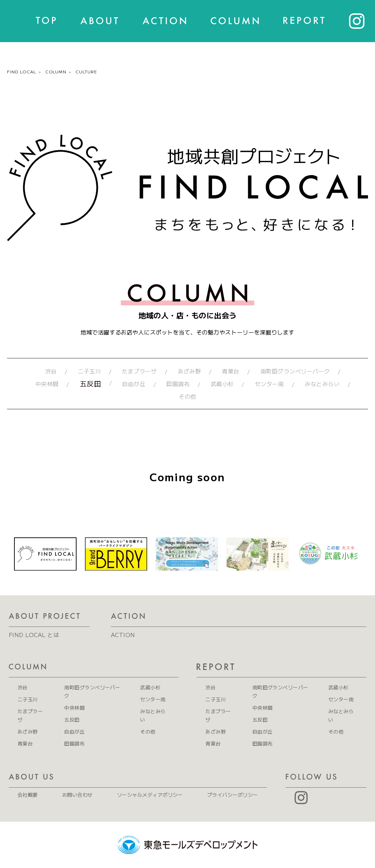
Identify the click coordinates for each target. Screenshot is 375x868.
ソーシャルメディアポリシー (150, 795)
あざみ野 (189, 371)
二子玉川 (90, 371)
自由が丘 (134, 384)
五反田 (90, 383)
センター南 (269, 384)
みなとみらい (322, 384)
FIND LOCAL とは (34, 635)
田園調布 (178, 384)
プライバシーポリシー (233, 795)
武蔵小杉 (222, 384)
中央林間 (47, 384)
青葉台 (231, 371)
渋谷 (51, 371)
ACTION (123, 635)
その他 (187, 396)
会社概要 (28, 795)
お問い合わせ (77, 795)
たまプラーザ (139, 371)
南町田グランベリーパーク (295, 371)
